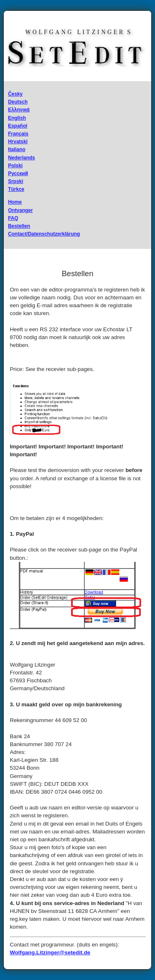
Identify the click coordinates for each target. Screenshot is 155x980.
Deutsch (18, 102)
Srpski (15, 181)
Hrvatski (18, 142)
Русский (18, 173)
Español (18, 126)
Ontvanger (20, 210)
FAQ (13, 218)
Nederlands (21, 158)
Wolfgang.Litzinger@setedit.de (50, 952)
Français (18, 134)
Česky (15, 94)
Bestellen (19, 226)
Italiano (17, 149)
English (17, 118)
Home (15, 202)
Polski (15, 166)
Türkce (16, 189)
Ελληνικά (19, 110)
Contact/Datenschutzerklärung (44, 234)
